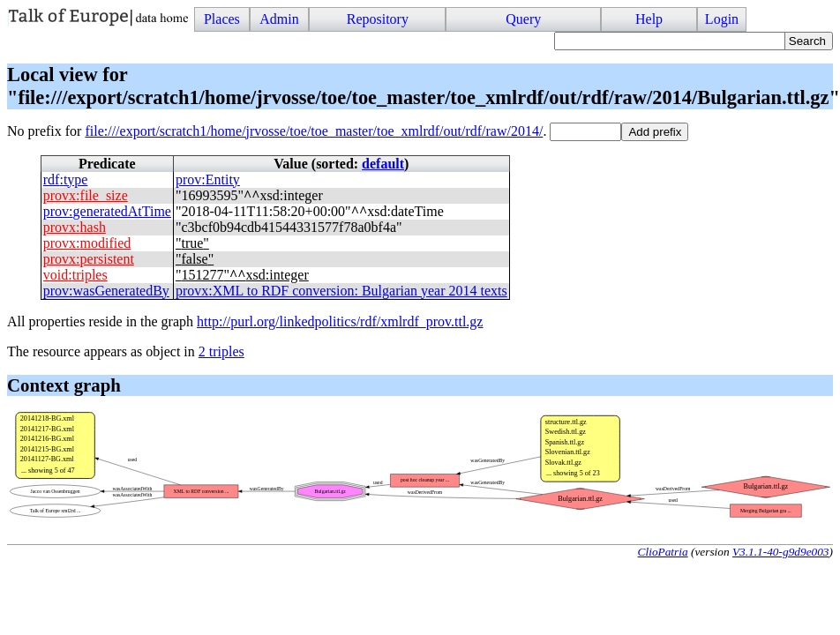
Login (722, 19)
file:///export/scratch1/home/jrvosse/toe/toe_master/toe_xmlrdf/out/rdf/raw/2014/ (314, 131)
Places (222, 19)
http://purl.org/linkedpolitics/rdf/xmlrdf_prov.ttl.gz (340, 321)
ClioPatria (663, 552)
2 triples (221, 351)
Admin (279, 19)
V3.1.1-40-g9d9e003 (781, 552)
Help (649, 19)
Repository (378, 19)
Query (523, 19)
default (383, 164)
